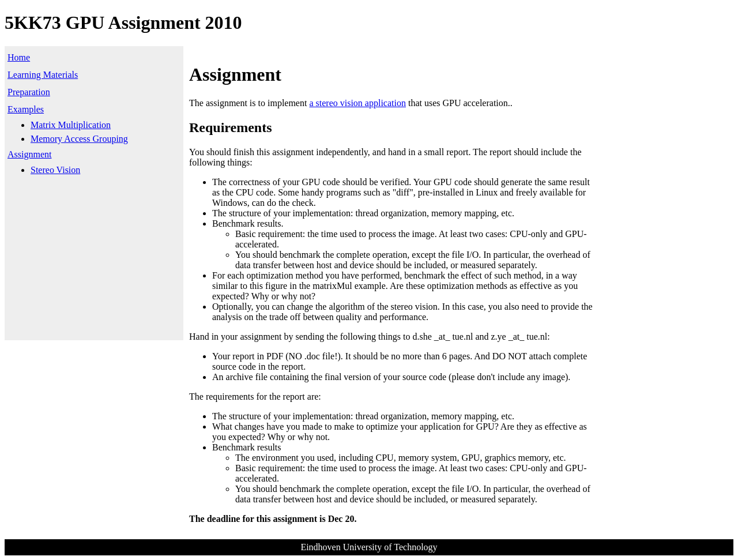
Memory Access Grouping (79, 139)
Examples (26, 109)
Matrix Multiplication (71, 125)
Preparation (29, 92)
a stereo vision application (357, 103)
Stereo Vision (55, 170)
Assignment (29, 154)
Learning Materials (43, 75)
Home (19, 57)
